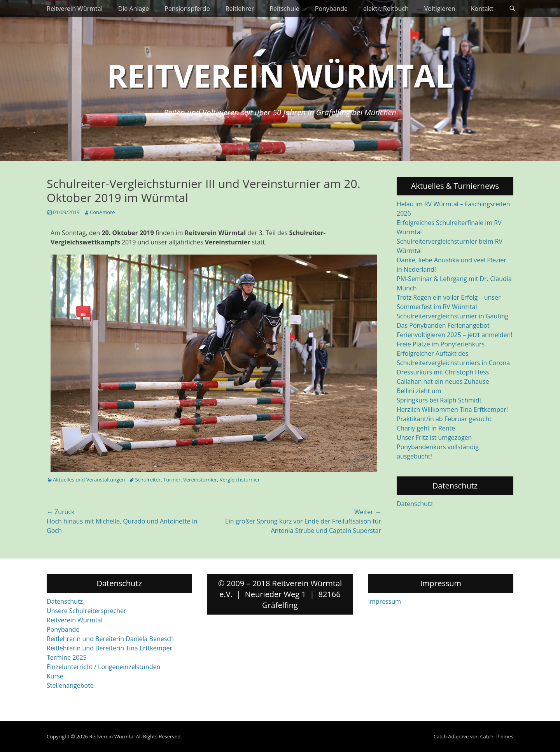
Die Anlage (134, 9)
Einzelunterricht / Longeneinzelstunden (103, 667)
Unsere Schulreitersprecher (87, 611)
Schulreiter (148, 480)
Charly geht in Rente (426, 428)
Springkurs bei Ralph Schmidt (439, 400)
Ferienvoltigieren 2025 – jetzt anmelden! (455, 335)
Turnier (172, 480)
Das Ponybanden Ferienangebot (443, 325)
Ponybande (331, 9)
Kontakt (482, 9)
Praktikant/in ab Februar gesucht (444, 419)
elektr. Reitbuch (386, 9)
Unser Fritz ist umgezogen (434, 437)
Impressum (385, 601)
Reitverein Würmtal (75, 9)
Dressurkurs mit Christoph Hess (443, 372)
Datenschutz (415, 504)
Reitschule (284, 9)
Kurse (55, 676)
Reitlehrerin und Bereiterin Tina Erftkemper (109, 648)
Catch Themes (497, 736)
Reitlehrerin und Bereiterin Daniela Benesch (110, 639)
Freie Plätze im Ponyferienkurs (441, 344)
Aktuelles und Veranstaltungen (89, 480)
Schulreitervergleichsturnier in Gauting (452, 316)
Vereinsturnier (200, 480)
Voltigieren (440, 9)
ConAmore (102, 212)
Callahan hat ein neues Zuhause (443, 381)
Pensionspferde (187, 9)
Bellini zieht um (419, 391)
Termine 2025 (67, 657)
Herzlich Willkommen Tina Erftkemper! (452, 409)
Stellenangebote (70, 685)
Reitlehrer (240, 9)
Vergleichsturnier (240, 480)
